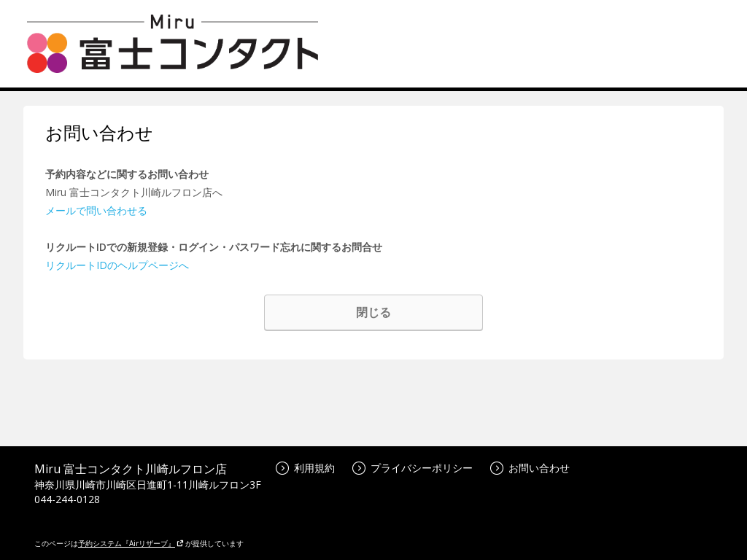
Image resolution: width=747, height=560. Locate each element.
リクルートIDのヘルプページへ (117, 265)
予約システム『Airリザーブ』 (131, 543)
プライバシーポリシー (413, 468)
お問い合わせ (530, 468)
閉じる (373, 312)
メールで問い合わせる (96, 210)
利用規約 (305, 468)
